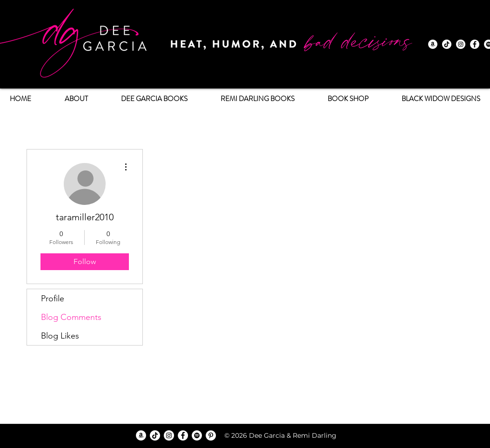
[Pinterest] (211, 435)
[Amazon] (433, 44)
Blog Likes (60, 336)
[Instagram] (461, 44)
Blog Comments (71, 317)
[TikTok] (447, 44)
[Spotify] (197, 435)
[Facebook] (475, 44)
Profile (53, 299)
